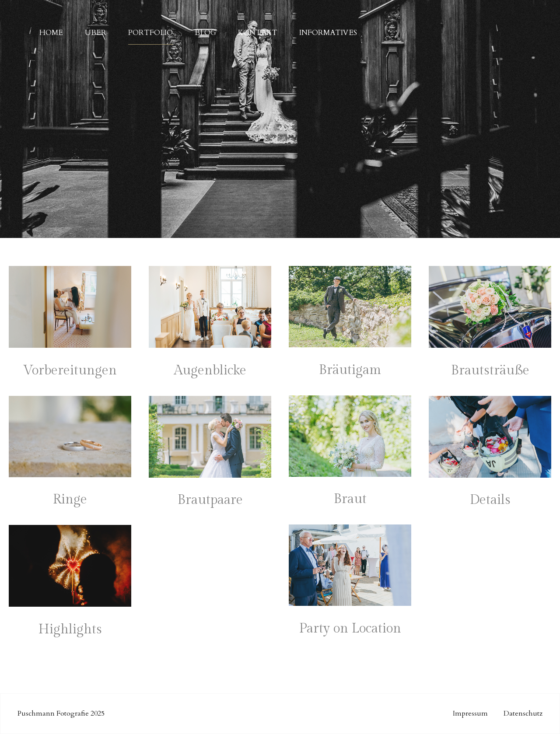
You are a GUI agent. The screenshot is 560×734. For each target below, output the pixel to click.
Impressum (470, 713)
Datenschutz (523, 713)
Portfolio (150, 29)
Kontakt (258, 29)
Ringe (70, 500)
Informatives (328, 29)
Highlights (70, 629)
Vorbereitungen (70, 370)
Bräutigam (350, 370)
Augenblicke (210, 370)
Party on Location (350, 629)
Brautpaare (210, 500)
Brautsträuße (490, 370)
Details (490, 500)
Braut (350, 499)
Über (96, 29)
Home (51, 29)
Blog (205, 29)
